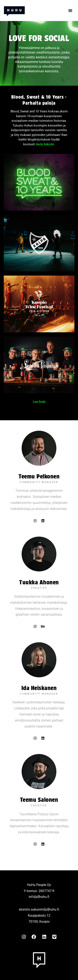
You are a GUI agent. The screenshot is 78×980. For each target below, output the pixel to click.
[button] (70, 10)
